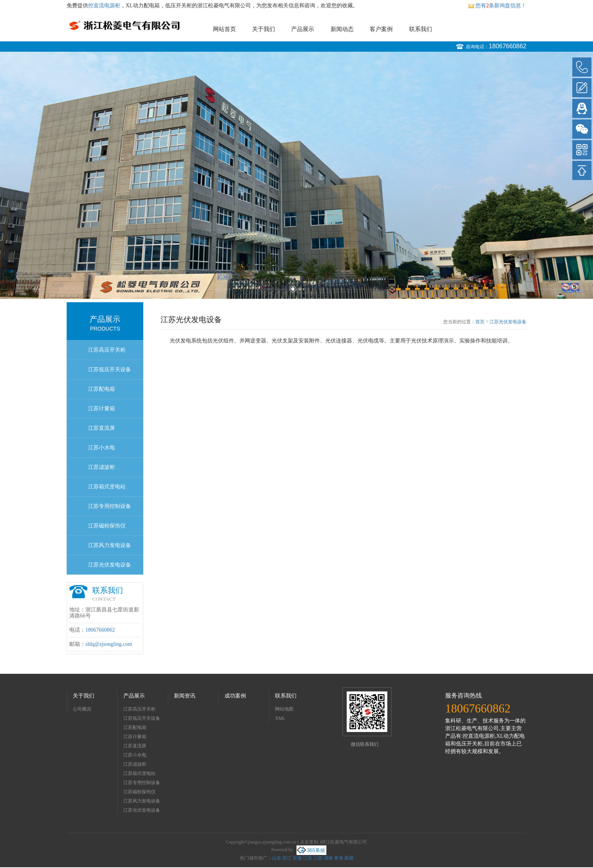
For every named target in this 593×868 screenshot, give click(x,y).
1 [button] (293, 289)
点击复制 (309, 842)
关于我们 (264, 29)
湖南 (328, 858)
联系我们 (421, 29)
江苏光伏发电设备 (110, 565)
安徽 (297, 858)
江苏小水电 (102, 448)
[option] (296, 175)
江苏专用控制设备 (110, 506)
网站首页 (224, 29)
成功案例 (235, 696)
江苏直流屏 (102, 428)
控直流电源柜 (104, 6)
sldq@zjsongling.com (109, 644)
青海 (339, 858)
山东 (277, 858)
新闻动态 (342, 29)
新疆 (349, 858)
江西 (318, 858)
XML (280, 718)
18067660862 (508, 46)
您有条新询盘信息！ (497, 6)
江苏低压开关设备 (110, 369)
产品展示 (303, 29)
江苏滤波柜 (102, 467)
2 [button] (300, 289)
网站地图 (284, 709)
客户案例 (381, 29)
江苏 (308, 858)
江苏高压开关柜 (107, 350)
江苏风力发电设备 (110, 545)
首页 (480, 322)
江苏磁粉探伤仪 (107, 526)
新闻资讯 (185, 696)
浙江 (287, 858)
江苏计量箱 (102, 409)
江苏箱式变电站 (107, 487)
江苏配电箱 (102, 389)
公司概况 (82, 709)
